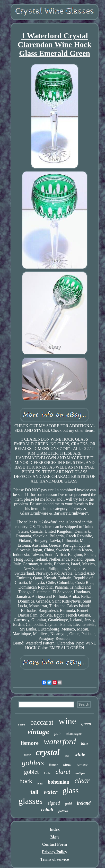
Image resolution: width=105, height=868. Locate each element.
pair (58, 733)
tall (34, 792)
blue (85, 744)
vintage (38, 732)
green (86, 724)
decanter (82, 765)
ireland (84, 803)
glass (71, 791)
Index (54, 829)
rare (21, 724)
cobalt (47, 810)
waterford (60, 741)
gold (68, 804)
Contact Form (55, 844)
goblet (31, 772)
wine (67, 721)
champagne (74, 734)
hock (26, 781)
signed (54, 803)
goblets (33, 763)
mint (27, 755)
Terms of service (54, 859)
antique (80, 773)
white (80, 754)
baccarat (42, 722)
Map (55, 837)
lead (40, 783)
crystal (48, 752)
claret (63, 772)
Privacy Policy (55, 852)
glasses (31, 801)
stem (67, 764)
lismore (30, 743)
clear (82, 781)
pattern (63, 811)
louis (47, 773)
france (54, 765)
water (51, 792)
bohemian (58, 782)
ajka (67, 756)
